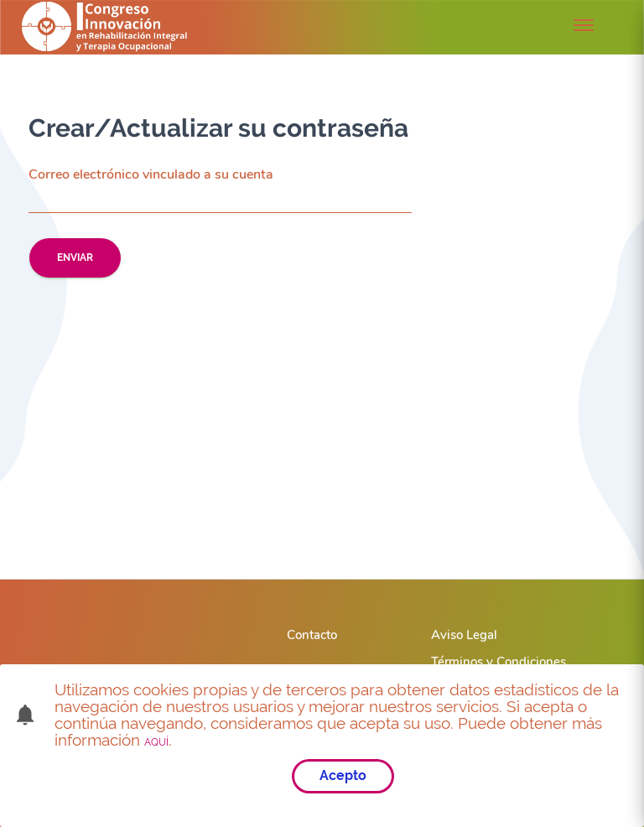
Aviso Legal (464, 635)
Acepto (343, 775)
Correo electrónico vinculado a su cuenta (151, 175)
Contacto (312, 635)
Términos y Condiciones (499, 662)
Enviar (75, 257)
